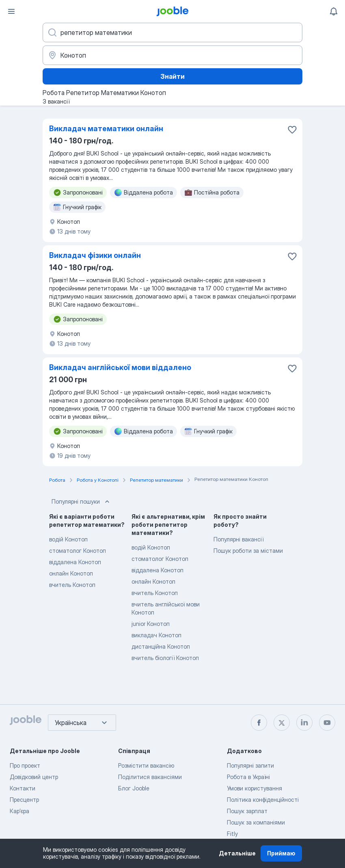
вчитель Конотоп (72, 585)
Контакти (23, 788)
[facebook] (259, 723)
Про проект (25, 765)
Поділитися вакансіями (150, 777)
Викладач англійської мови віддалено (120, 367)
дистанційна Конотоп (161, 646)
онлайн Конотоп (71, 573)
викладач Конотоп (156, 635)
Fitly (232, 834)
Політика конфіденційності (263, 800)
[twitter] (282, 723)
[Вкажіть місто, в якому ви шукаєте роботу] (172, 55)
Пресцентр (24, 800)
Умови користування (254, 788)
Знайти (172, 76)
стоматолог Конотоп (78, 551)
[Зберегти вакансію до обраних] (292, 130)
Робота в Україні (248, 777)
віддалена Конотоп (75, 562)
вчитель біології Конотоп (165, 658)
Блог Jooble (134, 788)
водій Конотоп (68, 539)
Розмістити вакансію (146, 765)
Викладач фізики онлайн (95, 255)
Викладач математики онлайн (106, 129)
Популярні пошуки (81, 502)
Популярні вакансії (238, 539)
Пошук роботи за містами (248, 551)
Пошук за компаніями (256, 822)
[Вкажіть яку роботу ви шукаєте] (172, 32)
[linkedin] (304, 723)
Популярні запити (250, 765)
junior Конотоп (151, 624)
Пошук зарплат (247, 811)
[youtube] (327, 723)
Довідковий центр (34, 777)
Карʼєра (19, 811)
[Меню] (11, 11)
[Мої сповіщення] (334, 11)
